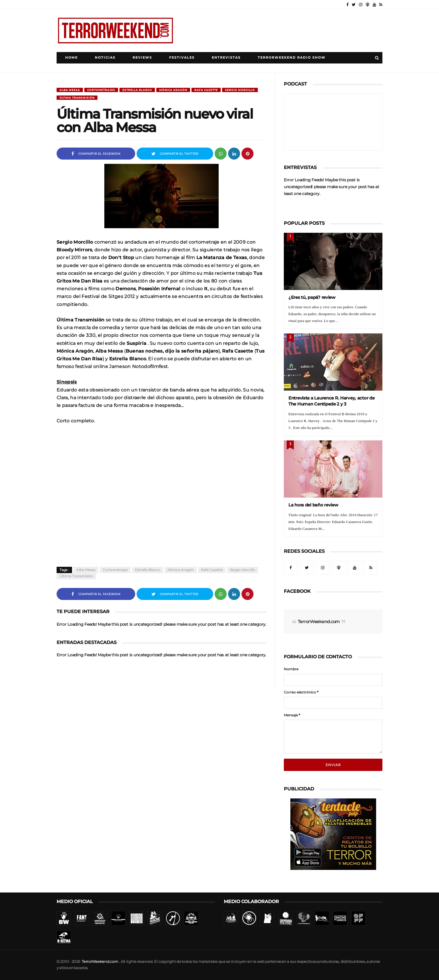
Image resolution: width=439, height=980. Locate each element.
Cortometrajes (101, 90)
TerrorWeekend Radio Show (292, 58)
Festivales (182, 58)
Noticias (105, 58)
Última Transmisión (77, 98)
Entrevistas (226, 58)
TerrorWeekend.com (319, 622)
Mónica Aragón (173, 90)
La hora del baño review (313, 505)
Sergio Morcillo (240, 90)
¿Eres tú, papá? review (312, 297)
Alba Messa (70, 90)
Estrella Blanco (137, 90)
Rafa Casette (206, 90)
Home (71, 58)
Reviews (142, 58)
